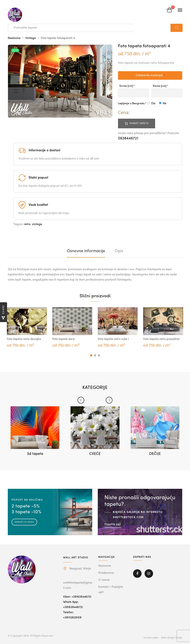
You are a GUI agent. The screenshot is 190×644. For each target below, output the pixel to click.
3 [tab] (99, 355)
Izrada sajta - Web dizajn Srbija (163, 638)
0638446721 (128, 139)
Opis (119, 251)
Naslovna (14, 38)
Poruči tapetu (139, 123)
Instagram (149, 574)
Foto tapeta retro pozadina (161, 339)
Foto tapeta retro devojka (24, 339)
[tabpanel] (27, 328)
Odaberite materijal (150, 75)
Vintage (31, 38)
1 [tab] (91, 355)
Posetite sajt (113, 524)
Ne (163, 103)
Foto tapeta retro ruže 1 (113, 339)
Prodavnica (106, 573)
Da (151, 103)
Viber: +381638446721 (77, 597)
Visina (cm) (159, 86)
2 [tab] (95, 355)
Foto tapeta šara (63, 339)
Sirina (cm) (126, 86)
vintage (37, 224)
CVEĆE (95, 454)
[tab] (86, 251)
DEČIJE (155, 454)
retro (27, 224)
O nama (104, 580)
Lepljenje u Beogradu (131, 104)
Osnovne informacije (86, 251)
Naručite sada (24, 522)
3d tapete (35, 454)
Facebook (137, 574)
